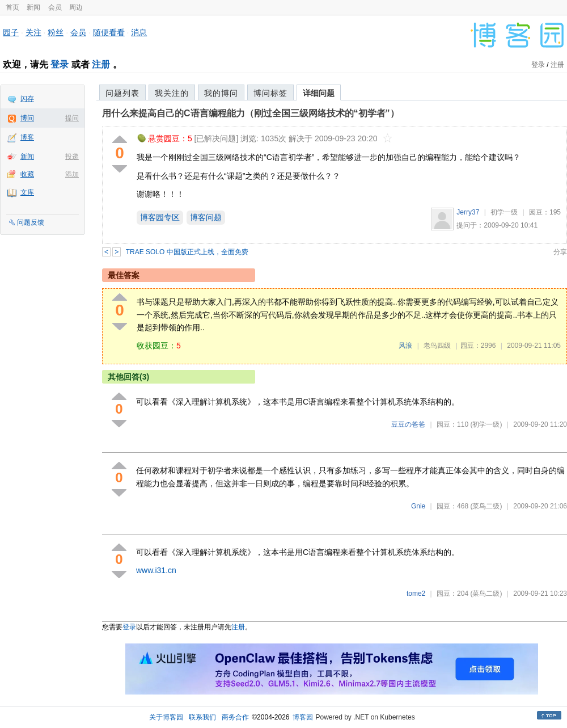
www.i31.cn (156, 570)
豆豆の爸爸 (408, 424)
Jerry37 (468, 212)
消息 (139, 32)
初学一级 (504, 212)
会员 (55, 7)
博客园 (303, 717)
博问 (27, 118)
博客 (27, 137)
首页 (12, 7)
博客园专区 (160, 217)
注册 (101, 64)
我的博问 (221, 93)
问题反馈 (31, 222)
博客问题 (206, 217)
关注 (33, 32)
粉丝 (56, 32)
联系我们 (202, 717)
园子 (11, 32)
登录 (60, 64)
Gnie (418, 506)
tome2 (416, 594)
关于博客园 (166, 717)
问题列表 (122, 93)
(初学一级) (486, 424)
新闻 (33, 7)
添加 (72, 174)
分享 (560, 252)
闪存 (27, 99)
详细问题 (319, 93)
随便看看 (109, 32)
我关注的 (172, 93)
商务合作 (235, 717)
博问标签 (270, 93)
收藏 (27, 174)
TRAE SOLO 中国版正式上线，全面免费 (187, 252)
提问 (72, 118)
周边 (76, 7)
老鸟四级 (437, 346)
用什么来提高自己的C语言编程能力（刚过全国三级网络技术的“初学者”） (251, 113)
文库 (27, 192)
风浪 (405, 346)
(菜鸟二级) (486, 506)
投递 (72, 157)
